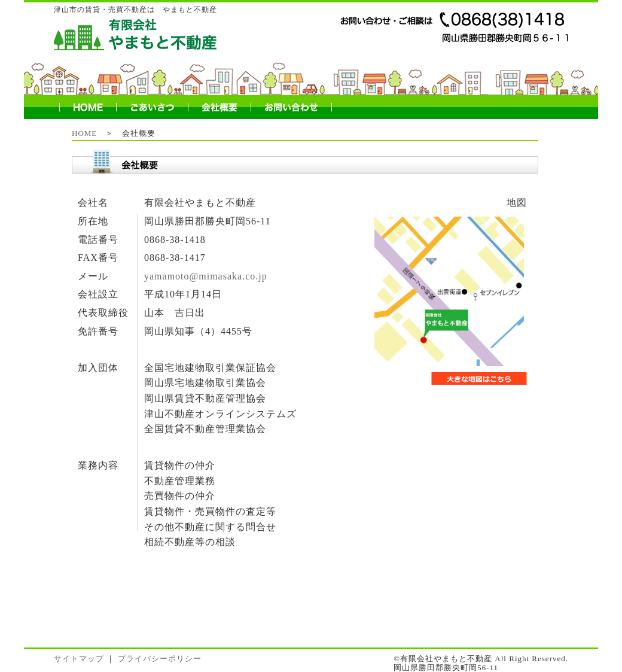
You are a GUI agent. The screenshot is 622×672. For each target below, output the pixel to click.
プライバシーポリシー (160, 659)
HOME (84, 133)
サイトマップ (79, 659)
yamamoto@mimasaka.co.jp (204, 276)
